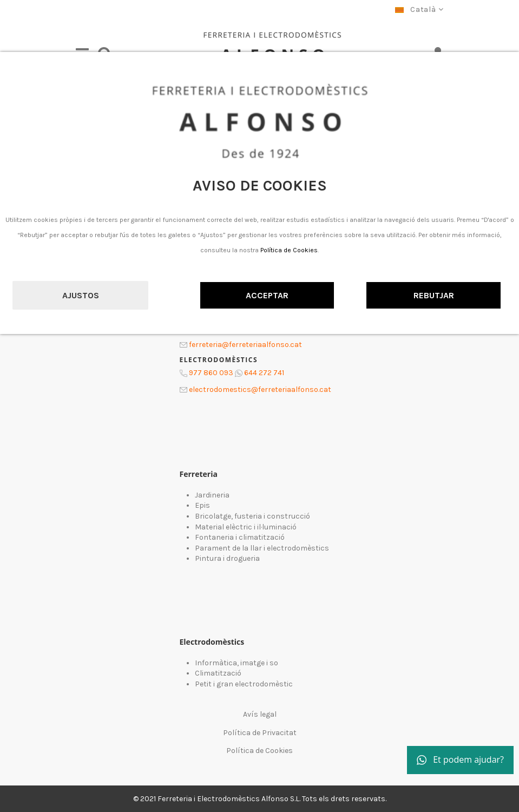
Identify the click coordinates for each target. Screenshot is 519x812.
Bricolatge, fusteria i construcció (252, 516)
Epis (202, 505)
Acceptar (267, 295)
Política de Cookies (289, 250)
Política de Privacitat (260, 733)
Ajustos (81, 295)
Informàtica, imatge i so (236, 663)
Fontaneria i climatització (240, 537)
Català (419, 9)
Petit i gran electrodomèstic (244, 684)
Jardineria (212, 495)
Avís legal (260, 714)
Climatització (218, 673)
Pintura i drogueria (227, 558)
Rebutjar (434, 295)
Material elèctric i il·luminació (246, 527)
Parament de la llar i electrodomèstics (262, 548)
